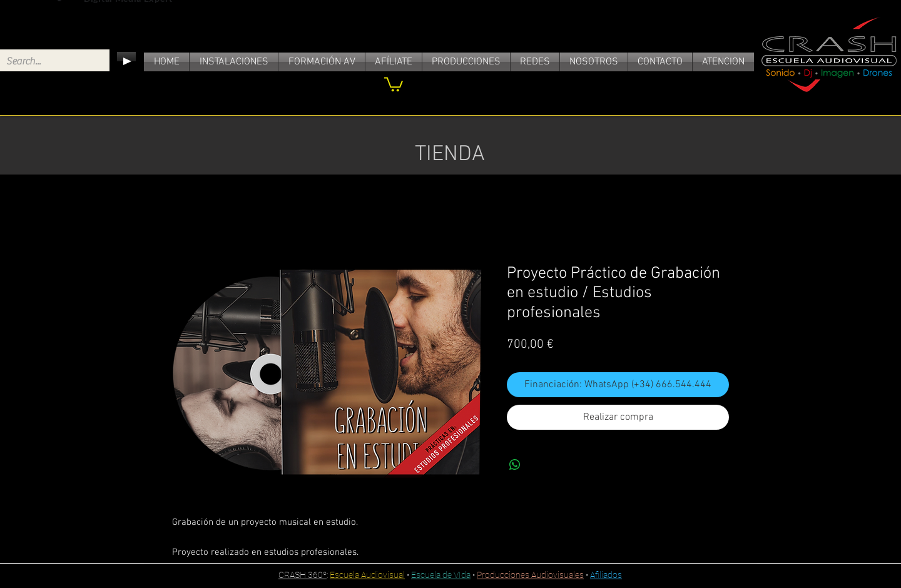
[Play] (126, 61)
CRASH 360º (303, 575)
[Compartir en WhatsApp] (515, 465)
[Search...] (45, 61)
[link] (394, 84)
